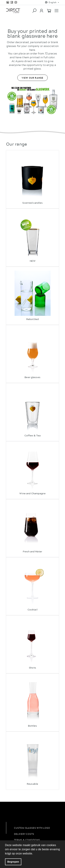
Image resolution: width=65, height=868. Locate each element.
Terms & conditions (27, 840)
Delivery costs (24, 834)
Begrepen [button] (13, 862)
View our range (33, 78)
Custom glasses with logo (32, 828)
